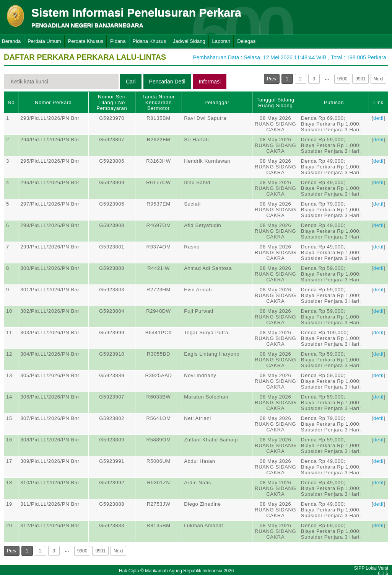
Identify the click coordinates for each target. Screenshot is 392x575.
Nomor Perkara (53, 102)
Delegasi (247, 41)
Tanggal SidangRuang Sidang (276, 103)
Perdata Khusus (86, 41)
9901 (360, 79)
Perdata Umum (44, 41)
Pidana (118, 41)
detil (378, 118)
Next (378, 79)
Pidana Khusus (149, 41)
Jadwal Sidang (189, 41)
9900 (342, 79)
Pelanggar (217, 102)
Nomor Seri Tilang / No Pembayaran (112, 102)
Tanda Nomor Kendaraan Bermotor (159, 102)
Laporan (221, 41)
